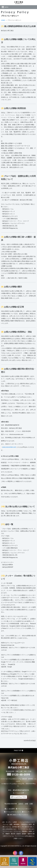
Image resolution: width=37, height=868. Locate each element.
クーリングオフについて (13, 812)
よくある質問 (10, 809)
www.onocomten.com (9, 447)
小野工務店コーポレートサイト (19, 815)
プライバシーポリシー (24, 809)
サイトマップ (28, 812)
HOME (3, 20)
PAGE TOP (18, 750)
